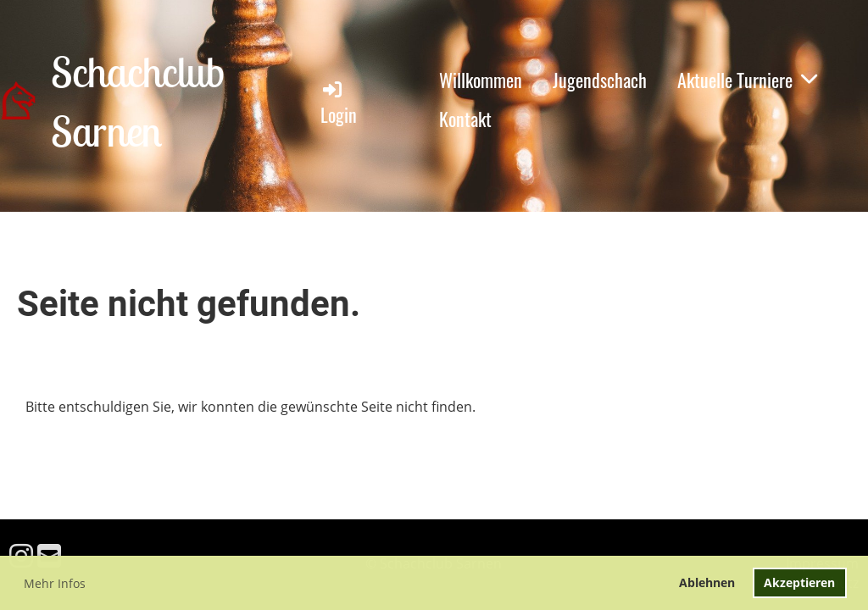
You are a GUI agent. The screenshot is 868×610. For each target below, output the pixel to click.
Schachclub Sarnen (137, 101)
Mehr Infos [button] (55, 583)
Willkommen (481, 80)
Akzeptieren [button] (799, 582)
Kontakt (465, 119)
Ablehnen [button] (707, 582)
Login (339, 103)
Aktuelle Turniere (747, 80)
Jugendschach (600, 80)
